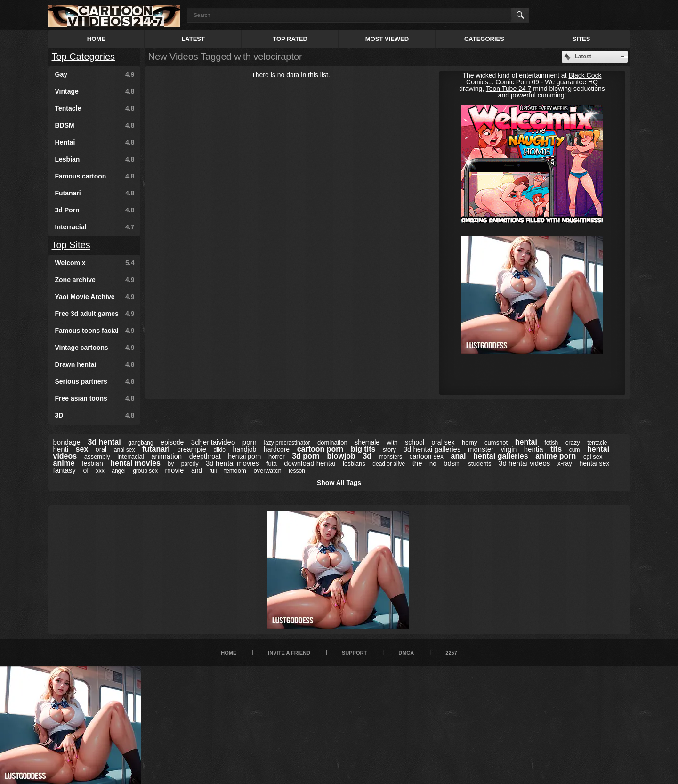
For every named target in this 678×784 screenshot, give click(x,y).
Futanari (95, 193)
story (389, 449)
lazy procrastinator (287, 443)
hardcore (277, 449)
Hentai (95, 142)
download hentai (310, 463)
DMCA (406, 653)
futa (272, 464)
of (86, 470)
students (480, 464)
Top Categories (84, 57)
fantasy (65, 470)
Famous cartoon (95, 176)
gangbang (141, 443)
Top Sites (71, 245)
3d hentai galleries (432, 449)
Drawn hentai (95, 364)
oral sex (443, 442)
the (417, 463)
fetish (551, 443)
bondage (67, 442)
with (392, 442)
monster (481, 449)
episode (172, 442)
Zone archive (95, 280)
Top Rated (290, 39)
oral (101, 449)
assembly (97, 457)
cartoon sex (427, 456)
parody (190, 464)
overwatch (267, 471)
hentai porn (244, 456)
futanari (156, 449)
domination (332, 442)
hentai (526, 442)
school (414, 442)
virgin (509, 449)
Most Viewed (387, 39)
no (433, 464)
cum (575, 450)
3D (95, 415)
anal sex (125, 450)
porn (250, 442)
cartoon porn (320, 449)
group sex (145, 471)
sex (82, 449)
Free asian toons (95, 398)
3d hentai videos (524, 463)
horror (277, 457)
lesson (297, 471)
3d (367, 456)
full (213, 471)
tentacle (597, 443)
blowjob (341, 456)
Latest (193, 39)
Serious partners (95, 381)
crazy (573, 442)
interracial (130, 457)
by (171, 464)
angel (118, 471)
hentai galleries (501, 456)
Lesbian (95, 159)
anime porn (556, 456)
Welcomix (95, 263)
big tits (363, 449)
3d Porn (95, 210)
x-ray (565, 463)
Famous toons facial (95, 331)
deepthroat (205, 456)
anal (458, 456)
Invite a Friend (289, 653)
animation (166, 456)
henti (61, 449)
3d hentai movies (232, 463)
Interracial (95, 227)
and (197, 470)
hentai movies (135, 463)
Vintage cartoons (95, 348)
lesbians (354, 464)
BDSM (95, 125)
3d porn (306, 456)
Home (96, 39)
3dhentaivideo (213, 442)
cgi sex (593, 457)
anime (64, 463)
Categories (484, 39)
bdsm (452, 463)
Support (354, 653)
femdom (235, 471)
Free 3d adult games (95, 314)
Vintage (95, 91)
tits (556, 449)
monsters (391, 457)
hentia (534, 449)
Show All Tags (339, 483)
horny (470, 442)
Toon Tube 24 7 (509, 89)
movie (174, 470)
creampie (192, 449)
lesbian (92, 463)
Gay (95, 74)
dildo (220, 450)
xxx (100, 471)
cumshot (496, 442)
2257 (451, 653)
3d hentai (104, 442)
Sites (581, 39)
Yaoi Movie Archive (95, 297)
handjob (244, 449)
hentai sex (595, 463)
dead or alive (389, 464)
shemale (367, 442)
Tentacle (95, 108)
